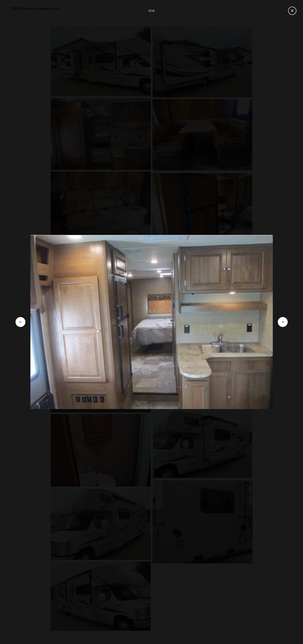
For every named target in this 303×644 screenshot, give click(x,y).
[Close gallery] (292, 11)
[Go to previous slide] (20, 322)
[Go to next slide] (283, 322)
